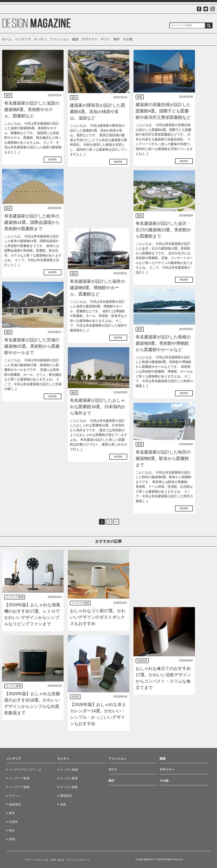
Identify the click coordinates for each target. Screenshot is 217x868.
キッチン (40, 39)
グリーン (15, 796)
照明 (12, 839)
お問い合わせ (57, 860)
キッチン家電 (13, 686)
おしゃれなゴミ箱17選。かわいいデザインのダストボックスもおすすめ (98, 617)
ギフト (105, 39)
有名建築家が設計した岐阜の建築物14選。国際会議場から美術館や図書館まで (32, 222)
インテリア (23, 39)
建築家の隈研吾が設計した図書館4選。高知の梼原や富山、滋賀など (97, 112)
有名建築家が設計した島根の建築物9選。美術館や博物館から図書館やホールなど (163, 343)
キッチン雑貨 (69, 787)
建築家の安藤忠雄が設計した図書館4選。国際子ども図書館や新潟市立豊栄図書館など (163, 111)
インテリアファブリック (25, 770)
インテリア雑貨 (80, 603)
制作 (117, 39)
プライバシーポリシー (78, 860)
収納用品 (142, 661)
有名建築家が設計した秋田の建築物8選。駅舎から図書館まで (163, 458)
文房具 (75, 697)
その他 (128, 39)
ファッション (59, 39)
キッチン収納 (69, 770)
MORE (53, 159)
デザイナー (90, 39)
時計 (12, 830)
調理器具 (66, 796)
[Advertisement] (99, 197)
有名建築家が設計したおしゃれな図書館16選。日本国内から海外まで (98, 407)
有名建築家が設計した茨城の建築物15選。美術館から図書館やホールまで (32, 346)
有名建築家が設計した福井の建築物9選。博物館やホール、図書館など (97, 288)
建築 (75, 39)
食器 (63, 804)
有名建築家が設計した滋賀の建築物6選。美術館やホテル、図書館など (32, 109)
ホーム (7, 39)
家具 (12, 813)
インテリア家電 (15, 597)
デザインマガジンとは (37, 860)
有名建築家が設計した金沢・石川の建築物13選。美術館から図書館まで (163, 230)
